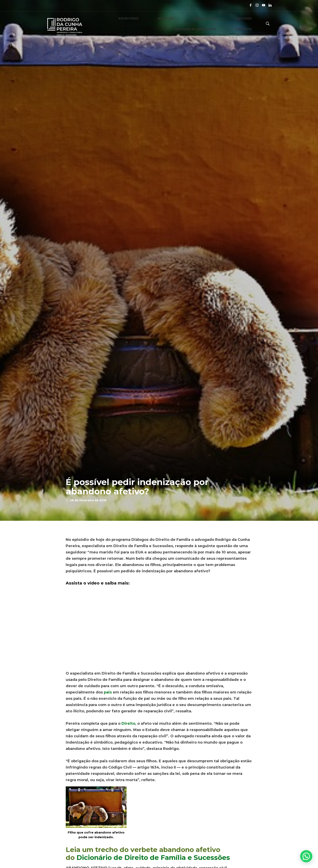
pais (108, 692)
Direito (128, 724)
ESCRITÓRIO (103, 24)
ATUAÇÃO (128, 24)
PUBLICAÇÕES (154, 24)
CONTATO (250, 24)
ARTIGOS (180, 24)
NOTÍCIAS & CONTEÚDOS (214, 24)
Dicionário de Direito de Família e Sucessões (153, 857)
